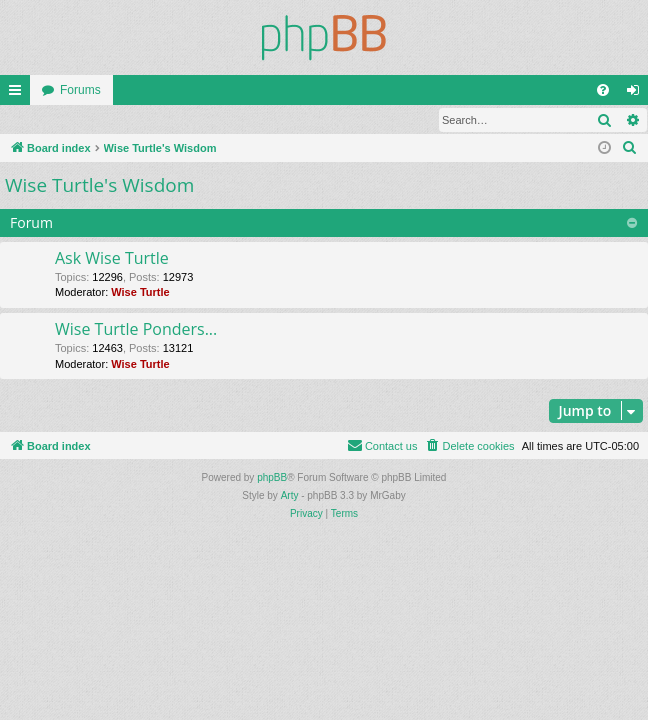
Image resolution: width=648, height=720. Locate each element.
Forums (80, 90)
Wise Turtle (140, 293)
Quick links (19, 94)
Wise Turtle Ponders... (136, 330)
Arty (290, 496)
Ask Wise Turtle (112, 259)
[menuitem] (603, 90)
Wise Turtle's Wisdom (99, 186)
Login (32, 120)
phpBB (272, 478)
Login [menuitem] (637, 94)
